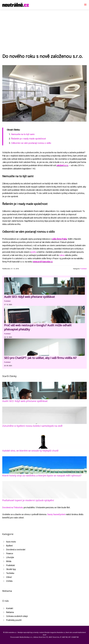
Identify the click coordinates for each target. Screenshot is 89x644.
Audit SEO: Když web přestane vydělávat (30, 297)
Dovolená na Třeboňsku (13, 507)
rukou (62, 255)
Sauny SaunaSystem (56, 514)
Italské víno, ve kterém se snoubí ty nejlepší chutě (30, 451)
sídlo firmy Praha (59, 239)
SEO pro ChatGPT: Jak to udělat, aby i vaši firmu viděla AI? (40, 358)
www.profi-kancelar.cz (43, 262)
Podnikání (83, 269)
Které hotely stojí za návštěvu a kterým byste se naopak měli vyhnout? (42, 475)
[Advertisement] (44, 27)
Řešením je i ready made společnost (28, 139)
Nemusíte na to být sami (23, 134)
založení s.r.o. (62, 165)
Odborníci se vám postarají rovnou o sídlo (31, 143)
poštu (34, 252)
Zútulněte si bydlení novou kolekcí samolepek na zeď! (32, 426)
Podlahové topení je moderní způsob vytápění (28, 500)
